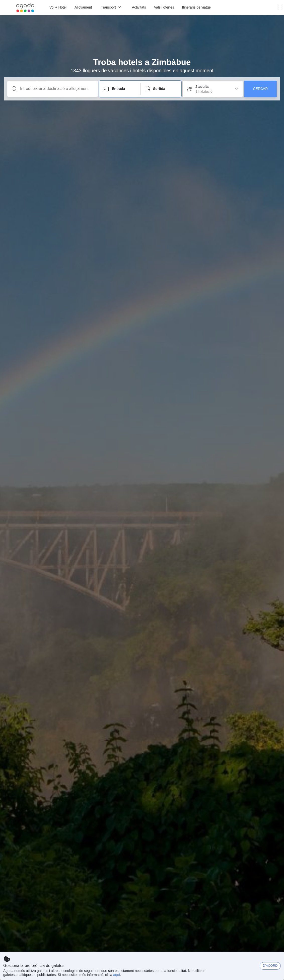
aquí (117, 975)
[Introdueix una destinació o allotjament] (57, 89)
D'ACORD (270, 966)
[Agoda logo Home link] (25, 8)
